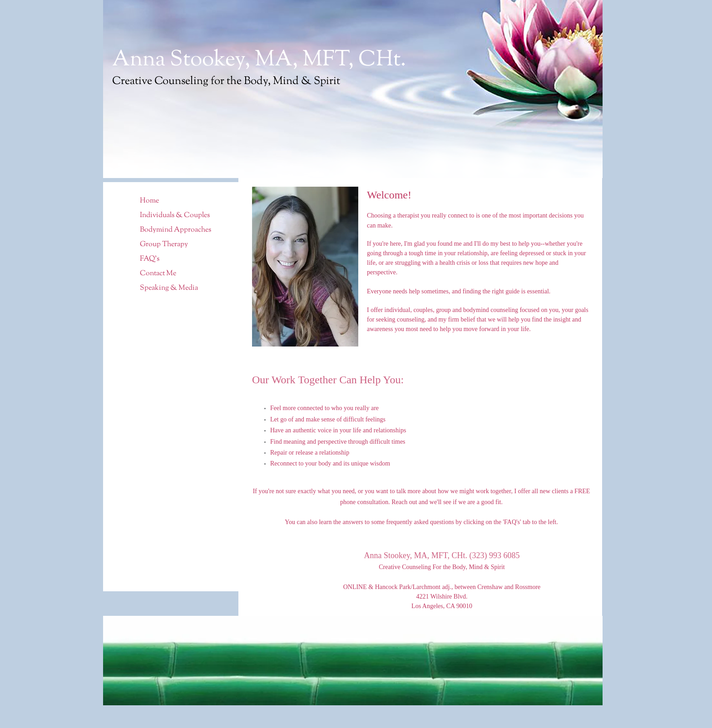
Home (149, 201)
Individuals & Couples (175, 215)
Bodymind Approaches (176, 230)
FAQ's (150, 259)
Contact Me (158, 274)
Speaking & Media (169, 288)
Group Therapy (164, 245)
